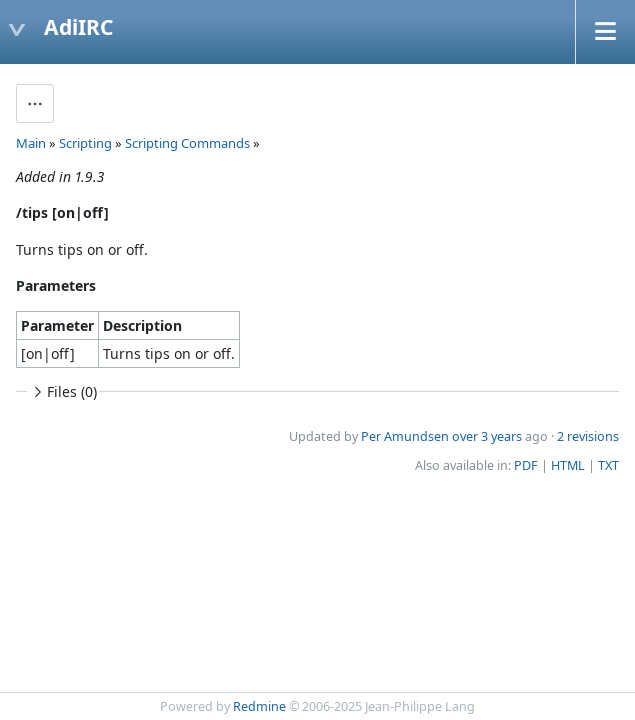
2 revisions (588, 436)
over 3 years (487, 436)
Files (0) (63, 391)
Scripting (85, 143)
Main (31, 143)
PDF (526, 465)
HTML (568, 465)
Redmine (259, 706)
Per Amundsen (405, 436)
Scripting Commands (187, 143)
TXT (608, 465)
